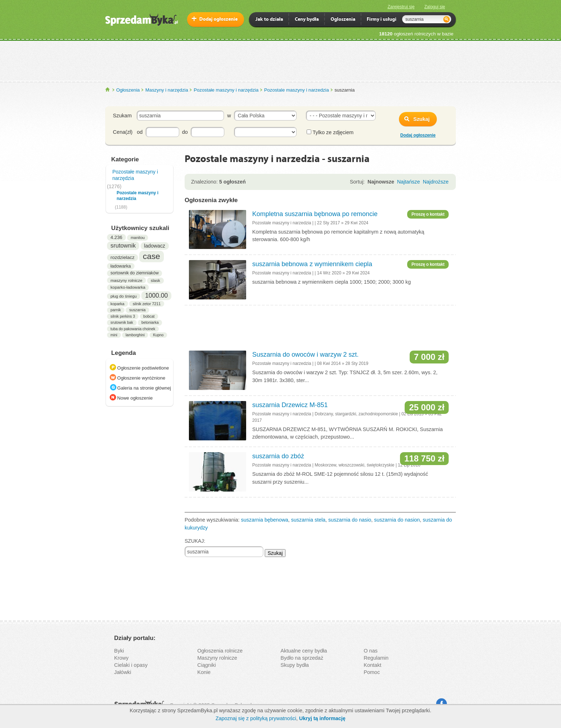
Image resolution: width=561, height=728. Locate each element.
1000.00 (156, 295)
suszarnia (137, 310)
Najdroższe (436, 182)
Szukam (122, 116)
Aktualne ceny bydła (304, 651)
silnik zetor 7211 (147, 304)
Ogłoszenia (128, 90)
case (151, 256)
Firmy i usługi (382, 20)
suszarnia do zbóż (278, 456)
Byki (119, 651)
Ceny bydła (307, 20)
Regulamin (376, 658)
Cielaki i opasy (131, 665)
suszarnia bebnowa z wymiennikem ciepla (312, 264)
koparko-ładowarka (128, 287)
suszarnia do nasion (397, 520)
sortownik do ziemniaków (135, 273)
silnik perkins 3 (123, 316)
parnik (116, 310)
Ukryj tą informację (322, 718)
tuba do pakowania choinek (133, 329)
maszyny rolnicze (126, 280)
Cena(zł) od (128, 132)
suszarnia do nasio (350, 520)
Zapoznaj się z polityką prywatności (256, 718)
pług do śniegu (124, 296)
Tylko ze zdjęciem (330, 132)
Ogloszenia (343, 20)
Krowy (121, 658)
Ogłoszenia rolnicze (220, 651)
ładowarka (121, 266)
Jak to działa (269, 20)
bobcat (149, 316)
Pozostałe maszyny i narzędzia (226, 90)
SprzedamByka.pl (108, 90)
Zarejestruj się (401, 7)
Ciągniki (207, 665)
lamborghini (135, 335)
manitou (138, 238)
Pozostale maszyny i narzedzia (296, 90)
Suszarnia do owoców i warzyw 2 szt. (305, 355)
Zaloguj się (435, 7)
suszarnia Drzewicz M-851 (290, 405)
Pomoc (372, 672)
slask (155, 280)
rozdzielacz (123, 257)
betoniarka (150, 323)
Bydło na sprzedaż (302, 658)
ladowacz (155, 246)
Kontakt (373, 665)
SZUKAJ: (195, 541)
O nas (371, 651)
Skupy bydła (295, 665)
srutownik (123, 246)
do (185, 132)
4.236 (116, 237)
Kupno (158, 335)
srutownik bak (122, 323)
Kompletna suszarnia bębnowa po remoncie (315, 214)
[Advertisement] (280, 60)
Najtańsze (409, 182)
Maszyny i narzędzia (167, 90)
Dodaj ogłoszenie (218, 19)
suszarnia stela (308, 520)
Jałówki (123, 672)
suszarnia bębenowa (265, 520)
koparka (118, 304)
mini (114, 335)
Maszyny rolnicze (217, 658)
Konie (204, 672)
